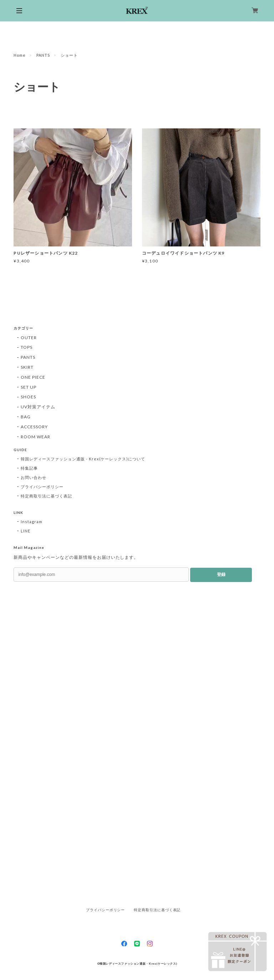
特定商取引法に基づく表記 (46, 496)
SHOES (28, 397)
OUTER (29, 338)
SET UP (29, 387)
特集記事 (29, 468)
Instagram (32, 522)
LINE (26, 531)
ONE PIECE (33, 377)
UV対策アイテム (38, 407)
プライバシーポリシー (42, 487)
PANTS (43, 55)
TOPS (27, 347)
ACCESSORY (34, 427)
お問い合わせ (34, 477)
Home (20, 55)
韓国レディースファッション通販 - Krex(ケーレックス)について (83, 459)
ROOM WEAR (35, 437)
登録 (221, 575)
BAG (26, 417)
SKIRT (27, 367)
